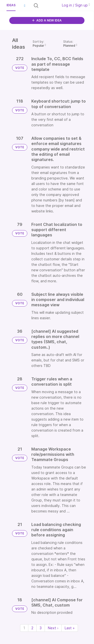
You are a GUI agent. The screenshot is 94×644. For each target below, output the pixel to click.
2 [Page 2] (32, 628)
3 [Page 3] (41, 628)
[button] (25, 5)
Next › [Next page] (53, 628)
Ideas (11, 5)
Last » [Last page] (70, 628)
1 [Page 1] (24, 628)
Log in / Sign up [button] (76, 5)
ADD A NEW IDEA (47, 20)
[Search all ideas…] (48, 5)
